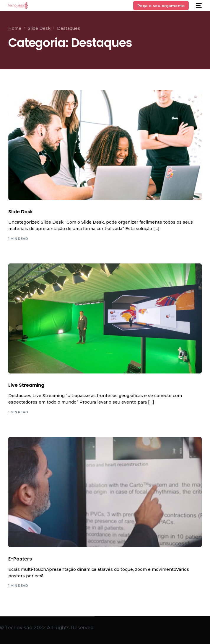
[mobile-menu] (198, 6)
